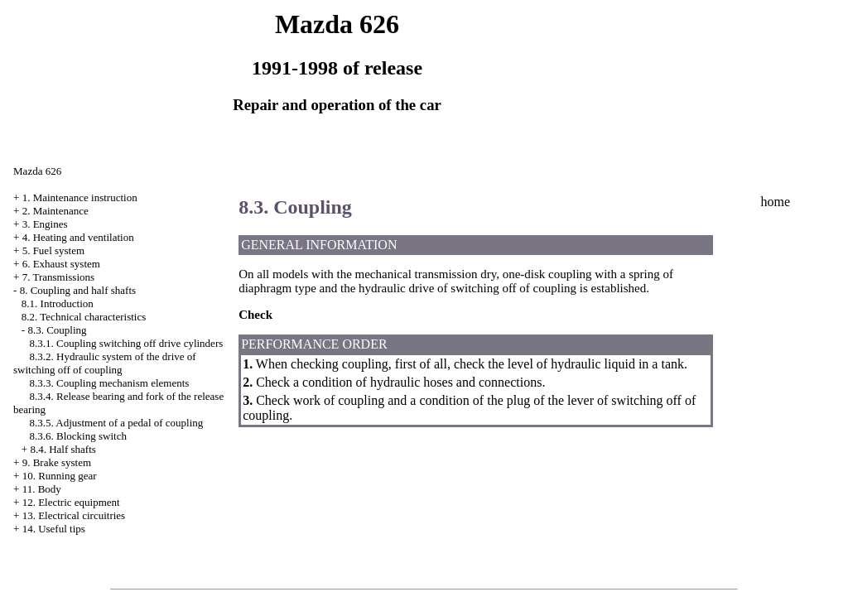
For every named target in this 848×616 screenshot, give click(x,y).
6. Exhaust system (61, 264)
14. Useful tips (54, 529)
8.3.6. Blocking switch (78, 436)
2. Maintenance (55, 211)
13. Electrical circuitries (74, 515)
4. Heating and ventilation (78, 237)
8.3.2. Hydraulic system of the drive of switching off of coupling (105, 363)
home (775, 202)
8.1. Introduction (58, 303)
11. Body (42, 489)
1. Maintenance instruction (80, 197)
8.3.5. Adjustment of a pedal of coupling (117, 423)
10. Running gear (60, 476)
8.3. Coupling (57, 330)
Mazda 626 (37, 171)
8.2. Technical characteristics (84, 317)
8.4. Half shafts (63, 449)
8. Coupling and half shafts (78, 290)
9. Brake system (57, 462)
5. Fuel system (53, 250)
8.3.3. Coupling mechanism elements (110, 383)
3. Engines (45, 224)
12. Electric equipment (71, 502)
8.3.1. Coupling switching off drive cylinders (127, 343)
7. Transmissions (58, 277)
